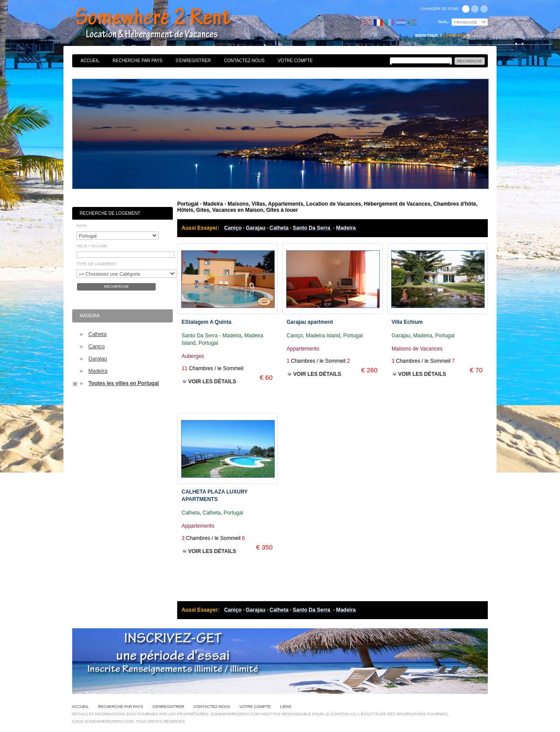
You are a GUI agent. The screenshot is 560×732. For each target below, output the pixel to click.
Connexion (455, 35)
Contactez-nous (244, 61)
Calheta (97, 334)
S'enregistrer (193, 61)
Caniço (96, 347)
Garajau (98, 359)
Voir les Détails (212, 382)
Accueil (90, 61)
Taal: (444, 22)
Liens (286, 707)
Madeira (98, 371)
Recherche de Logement (110, 213)
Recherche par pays (137, 61)
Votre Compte (295, 61)
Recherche (116, 287)
